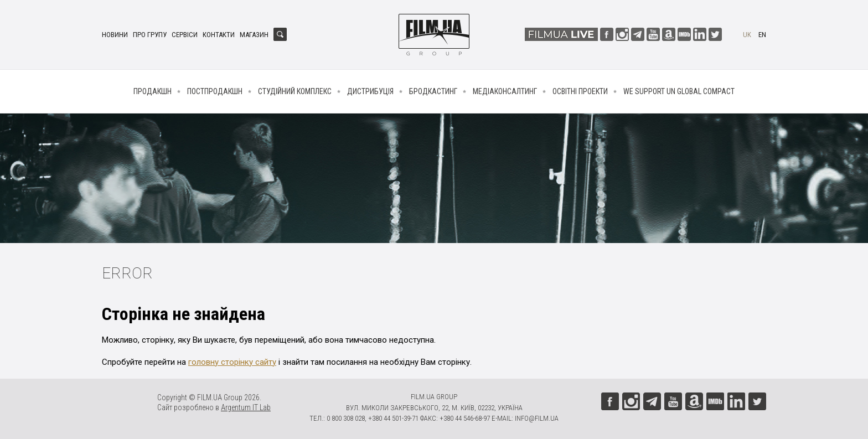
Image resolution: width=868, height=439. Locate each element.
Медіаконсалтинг (505, 91)
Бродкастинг (433, 91)
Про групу (150, 35)
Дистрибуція (370, 91)
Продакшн (153, 91)
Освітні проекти (580, 91)
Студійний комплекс (295, 91)
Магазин (254, 35)
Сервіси (185, 35)
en (762, 35)
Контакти (219, 35)
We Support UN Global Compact (679, 91)
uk (747, 35)
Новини (115, 35)
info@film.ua (537, 418)
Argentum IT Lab (246, 407)
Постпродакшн (215, 91)
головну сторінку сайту (232, 362)
